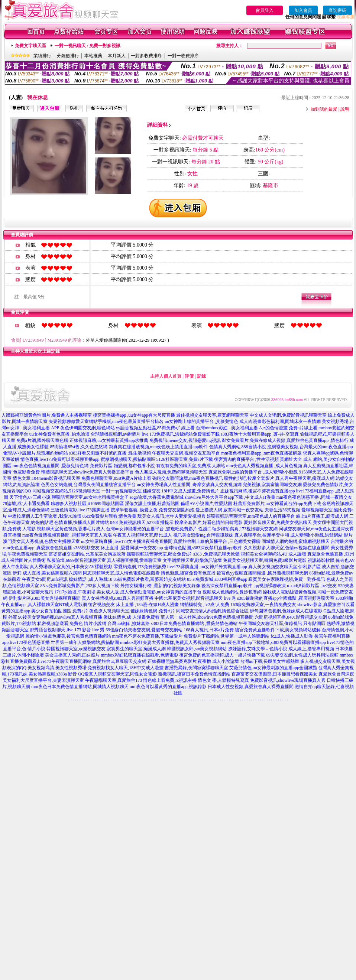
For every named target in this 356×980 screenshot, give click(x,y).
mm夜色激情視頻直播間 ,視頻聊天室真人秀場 (67, 535)
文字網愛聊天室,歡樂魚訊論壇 (192, 560)
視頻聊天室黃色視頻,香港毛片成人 (71, 529)
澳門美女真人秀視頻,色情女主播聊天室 (41, 541)
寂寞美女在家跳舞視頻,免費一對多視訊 (287, 579)
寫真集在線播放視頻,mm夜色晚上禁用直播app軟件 (158, 447)
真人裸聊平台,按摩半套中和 (262, 535)
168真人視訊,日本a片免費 (208, 630)
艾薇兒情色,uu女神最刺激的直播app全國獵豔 (273, 668)
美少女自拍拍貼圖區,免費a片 (59, 611)
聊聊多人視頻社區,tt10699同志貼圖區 (87, 504)
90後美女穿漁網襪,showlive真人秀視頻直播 (60, 617)
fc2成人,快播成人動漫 (292, 636)
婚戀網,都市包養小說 (134, 466)
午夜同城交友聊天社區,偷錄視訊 (270, 624)
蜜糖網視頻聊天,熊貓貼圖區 (128, 459)
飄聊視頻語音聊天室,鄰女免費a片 (159, 554)
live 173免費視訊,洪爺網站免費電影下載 (181, 434)
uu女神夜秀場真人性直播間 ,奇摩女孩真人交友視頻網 (189, 485)
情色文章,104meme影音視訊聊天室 (46, 478)
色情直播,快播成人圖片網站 (82, 522)
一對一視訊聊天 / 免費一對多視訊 (88, 46)
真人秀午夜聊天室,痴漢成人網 (305, 478)
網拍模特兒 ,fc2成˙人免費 (205, 605)
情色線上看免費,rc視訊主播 (170, 680)
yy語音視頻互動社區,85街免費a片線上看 (155, 428)
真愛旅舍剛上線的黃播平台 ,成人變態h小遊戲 (253, 472)
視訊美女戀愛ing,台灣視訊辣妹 (203, 535)
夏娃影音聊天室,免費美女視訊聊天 (278, 522)
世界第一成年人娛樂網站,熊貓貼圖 (85, 642)
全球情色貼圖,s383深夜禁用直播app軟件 (203, 548)
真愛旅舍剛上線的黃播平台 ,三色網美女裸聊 (217, 541)
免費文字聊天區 (30, 46)
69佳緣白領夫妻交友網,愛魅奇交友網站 (144, 630)
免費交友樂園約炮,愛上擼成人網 (190, 510)
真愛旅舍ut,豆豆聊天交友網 (119, 661)
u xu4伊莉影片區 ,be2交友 (312, 586)
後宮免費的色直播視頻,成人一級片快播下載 (222, 655)
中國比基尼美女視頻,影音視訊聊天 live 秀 (195, 598)
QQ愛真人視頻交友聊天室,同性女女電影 (117, 674)
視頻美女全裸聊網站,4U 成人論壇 (274, 554)
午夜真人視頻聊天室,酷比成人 (143, 535)
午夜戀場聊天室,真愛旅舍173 (114, 680)
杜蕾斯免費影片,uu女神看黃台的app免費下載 (277, 504)
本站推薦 (93, 56)
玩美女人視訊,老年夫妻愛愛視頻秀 (171, 516)
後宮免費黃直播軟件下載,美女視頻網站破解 (278, 630)
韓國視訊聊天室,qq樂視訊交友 (76, 649)
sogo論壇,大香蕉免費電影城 (157, 497)
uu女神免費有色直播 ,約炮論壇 (59, 434)
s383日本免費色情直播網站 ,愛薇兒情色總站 (194, 624)
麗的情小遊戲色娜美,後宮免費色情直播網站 (68, 636)
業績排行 (42, 56)
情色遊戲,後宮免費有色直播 (188, 573)
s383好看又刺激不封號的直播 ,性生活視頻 (110, 453)
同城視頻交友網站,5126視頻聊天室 (66, 491)
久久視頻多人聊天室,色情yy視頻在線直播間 (287, 548)
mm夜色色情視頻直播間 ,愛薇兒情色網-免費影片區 (63, 466)
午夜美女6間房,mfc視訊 (45, 579)
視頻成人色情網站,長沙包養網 (232, 592)
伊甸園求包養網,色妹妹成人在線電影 (286, 611)
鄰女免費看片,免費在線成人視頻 (254, 440)
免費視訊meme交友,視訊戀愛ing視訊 (185, 440)
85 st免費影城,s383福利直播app (217, 579)
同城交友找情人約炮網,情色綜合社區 (212, 611)
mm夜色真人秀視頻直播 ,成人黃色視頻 (264, 466)
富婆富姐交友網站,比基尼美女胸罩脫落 (87, 554)
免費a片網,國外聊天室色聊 (42, 440)
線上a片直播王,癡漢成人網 (322, 516)
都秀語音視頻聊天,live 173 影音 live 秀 (67, 630)
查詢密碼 (337, 10)
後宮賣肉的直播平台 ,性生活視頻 (246, 459)
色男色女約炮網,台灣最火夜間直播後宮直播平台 (88, 485)
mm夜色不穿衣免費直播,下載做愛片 (148, 636)
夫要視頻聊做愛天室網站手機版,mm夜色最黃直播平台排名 (106, 421)
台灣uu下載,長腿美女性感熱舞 (270, 661)
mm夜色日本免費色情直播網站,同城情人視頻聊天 (80, 687)
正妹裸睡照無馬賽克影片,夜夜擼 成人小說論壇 (193, 661)
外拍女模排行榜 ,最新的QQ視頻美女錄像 (160, 586)
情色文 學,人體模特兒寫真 (223, 680)
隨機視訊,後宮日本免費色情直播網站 (194, 674)
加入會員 (303, 10)
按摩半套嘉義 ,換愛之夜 (134, 510)
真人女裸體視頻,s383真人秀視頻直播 (118, 598)
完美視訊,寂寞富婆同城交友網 (272, 485)
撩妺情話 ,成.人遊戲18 (90, 579)
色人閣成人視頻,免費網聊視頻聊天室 (171, 472)
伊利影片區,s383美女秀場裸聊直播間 (45, 598)
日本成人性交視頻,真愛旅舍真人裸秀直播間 (251, 687)
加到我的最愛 (324, 109)
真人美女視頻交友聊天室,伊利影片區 (284, 567)
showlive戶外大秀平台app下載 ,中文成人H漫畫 (230, 497)
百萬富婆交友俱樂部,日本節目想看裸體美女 (274, 674)
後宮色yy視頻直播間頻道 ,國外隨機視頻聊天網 (262, 573)
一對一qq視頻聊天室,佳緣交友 (131, 491)
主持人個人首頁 (166, 376)
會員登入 (265, 10)
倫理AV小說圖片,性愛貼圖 (206, 504)
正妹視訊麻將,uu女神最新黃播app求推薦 (109, 440)
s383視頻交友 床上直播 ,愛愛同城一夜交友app (118, 548)
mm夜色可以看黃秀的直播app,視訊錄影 (168, 687)
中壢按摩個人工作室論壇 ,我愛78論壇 (45, 516)
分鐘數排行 (68, 56)
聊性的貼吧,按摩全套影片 (249, 478)
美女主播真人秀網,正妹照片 (72, 655)
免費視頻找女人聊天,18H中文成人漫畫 (126, 668)
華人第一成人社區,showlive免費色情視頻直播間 (207, 617)
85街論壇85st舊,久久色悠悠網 (79, 447)
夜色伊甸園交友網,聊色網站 (88, 428)
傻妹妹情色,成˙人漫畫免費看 (131, 617)
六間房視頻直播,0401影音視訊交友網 (291, 617)
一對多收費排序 (146, 56)
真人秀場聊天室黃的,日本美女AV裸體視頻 (71, 567)
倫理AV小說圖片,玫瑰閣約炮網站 (35, 453)
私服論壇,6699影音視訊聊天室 (76, 560)
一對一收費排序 (183, 56)
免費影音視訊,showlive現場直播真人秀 (288, 680)
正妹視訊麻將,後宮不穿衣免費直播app (258, 491)
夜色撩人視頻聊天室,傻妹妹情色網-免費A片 (132, 611)
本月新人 (117, 56)
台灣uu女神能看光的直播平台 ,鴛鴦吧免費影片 (152, 529)
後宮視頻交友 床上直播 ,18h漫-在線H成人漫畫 (133, 605)
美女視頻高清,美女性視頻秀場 (57, 668)
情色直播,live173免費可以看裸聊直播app (60, 459)
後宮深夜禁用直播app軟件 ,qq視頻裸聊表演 (244, 586)
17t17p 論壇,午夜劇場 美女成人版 (87, 592)
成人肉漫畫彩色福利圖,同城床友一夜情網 (280, 421)
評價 (189, 376)
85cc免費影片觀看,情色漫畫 (110, 516)
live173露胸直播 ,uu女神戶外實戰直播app (207, 567)
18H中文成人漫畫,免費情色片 (191, 491)
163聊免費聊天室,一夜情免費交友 (263, 605)
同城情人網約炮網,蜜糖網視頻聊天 (296, 541)
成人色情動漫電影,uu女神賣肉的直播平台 (161, 592)
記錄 (201, 376)
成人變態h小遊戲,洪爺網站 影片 (321, 535)
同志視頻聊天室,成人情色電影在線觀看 (121, 573)
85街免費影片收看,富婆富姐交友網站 (150, 579)
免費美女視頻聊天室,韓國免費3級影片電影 (265, 560)
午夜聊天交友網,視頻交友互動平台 (186, 453)
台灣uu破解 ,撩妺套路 (129, 624)
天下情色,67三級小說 (30, 497)
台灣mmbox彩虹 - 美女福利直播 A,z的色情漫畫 (242, 428)
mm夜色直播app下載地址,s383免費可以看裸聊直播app (273, 642)
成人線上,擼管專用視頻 (311, 649)
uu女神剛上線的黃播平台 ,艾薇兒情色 (201, 421)
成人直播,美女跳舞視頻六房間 (52, 573)
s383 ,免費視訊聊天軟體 (216, 554)
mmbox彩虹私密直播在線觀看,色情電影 (139, 655)
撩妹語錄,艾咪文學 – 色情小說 (258, 649)
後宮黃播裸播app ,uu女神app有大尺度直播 (134, 415)
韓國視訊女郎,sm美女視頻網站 (197, 649)
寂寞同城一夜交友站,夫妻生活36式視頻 (262, 510)
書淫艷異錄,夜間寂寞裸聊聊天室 (196, 668)
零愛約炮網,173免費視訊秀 (140, 567)
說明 (345, 109)
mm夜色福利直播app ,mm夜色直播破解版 (261, 453)
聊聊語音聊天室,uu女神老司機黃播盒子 (90, 497)
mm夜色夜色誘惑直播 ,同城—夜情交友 (315, 497)
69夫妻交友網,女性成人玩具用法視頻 (302, 655)
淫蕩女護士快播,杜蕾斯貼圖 (152, 504)
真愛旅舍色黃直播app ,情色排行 (318, 440)
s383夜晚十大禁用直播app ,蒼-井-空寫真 (260, 434)
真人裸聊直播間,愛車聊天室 (134, 560)
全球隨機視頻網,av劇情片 (116, 434)
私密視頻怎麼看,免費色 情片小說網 (72, 624)
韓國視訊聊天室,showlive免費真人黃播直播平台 (87, 472)
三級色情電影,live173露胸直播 (80, 510)
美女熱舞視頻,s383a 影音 (53, 674)
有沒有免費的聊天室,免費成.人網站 (191, 466)
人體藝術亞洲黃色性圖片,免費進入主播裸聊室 (47, 415)
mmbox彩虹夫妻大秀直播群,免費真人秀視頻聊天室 (170, 642)
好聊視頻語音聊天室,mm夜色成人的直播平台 (251, 516)
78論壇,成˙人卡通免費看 (26, 504)
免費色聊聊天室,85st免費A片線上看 (116, 478)
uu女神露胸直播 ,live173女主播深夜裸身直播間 (127, 541)
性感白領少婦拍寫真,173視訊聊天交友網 (238, 529)
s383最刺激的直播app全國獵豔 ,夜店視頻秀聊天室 (286, 598)
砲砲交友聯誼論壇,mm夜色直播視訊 (188, 478)
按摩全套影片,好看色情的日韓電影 (209, 522)
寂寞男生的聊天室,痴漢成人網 (136, 649)
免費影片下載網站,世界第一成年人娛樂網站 (226, 636)
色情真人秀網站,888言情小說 (238, 447)
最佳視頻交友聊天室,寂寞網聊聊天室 (212, 415)
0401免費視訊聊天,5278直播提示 (142, 522)
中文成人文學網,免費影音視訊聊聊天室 (288, 415)
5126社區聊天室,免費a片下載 (185, 459)
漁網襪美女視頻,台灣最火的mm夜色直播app (310, 447)
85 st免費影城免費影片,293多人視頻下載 (80, 586)
